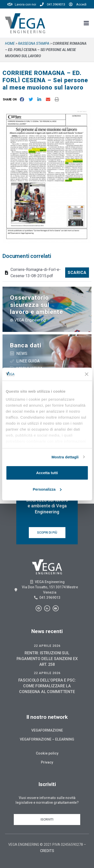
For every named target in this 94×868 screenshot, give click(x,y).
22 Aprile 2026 (47, 646)
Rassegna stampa (34, 43)
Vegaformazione (47, 730)
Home (10, 43)
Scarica (77, 273)
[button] (11, 99)
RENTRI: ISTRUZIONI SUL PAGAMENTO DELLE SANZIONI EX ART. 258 (47, 659)
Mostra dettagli (65, 457)
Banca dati (26, 345)
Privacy (47, 762)
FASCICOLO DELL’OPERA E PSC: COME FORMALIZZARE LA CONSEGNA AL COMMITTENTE (47, 686)
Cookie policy (47, 753)
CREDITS (47, 851)
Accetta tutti (47, 473)
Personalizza (47, 489)
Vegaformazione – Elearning (47, 739)
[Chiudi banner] (86, 374)
